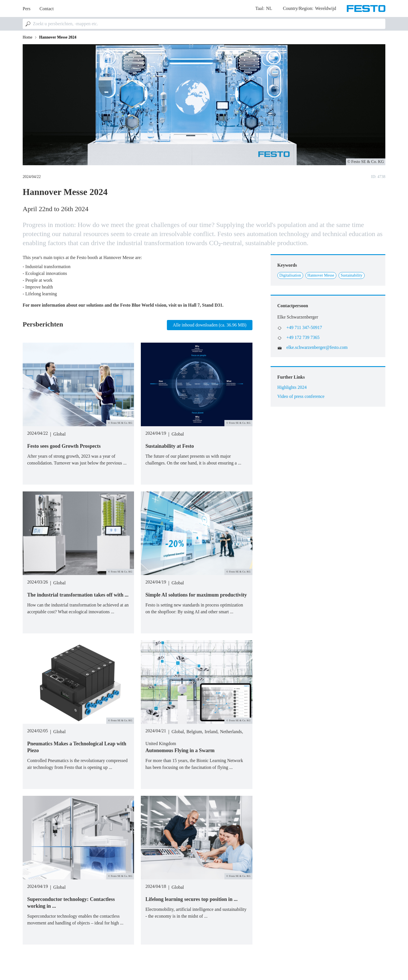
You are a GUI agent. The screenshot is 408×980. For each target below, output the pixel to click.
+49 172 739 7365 (303, 337)
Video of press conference (301, 396)
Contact (47, 9)
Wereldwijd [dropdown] (326, 8)
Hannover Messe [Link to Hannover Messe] (321, 275)
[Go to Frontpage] (366, 9)
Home (27, 37)
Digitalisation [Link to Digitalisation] (290, 275)
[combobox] (204, 24)
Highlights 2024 (292, 387)
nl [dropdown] (269, 8)
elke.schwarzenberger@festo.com (317, 347)
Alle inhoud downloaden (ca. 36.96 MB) (210, 325)
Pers (27, 9)
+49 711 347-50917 (304, 327)
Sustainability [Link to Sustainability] (351, 275)
